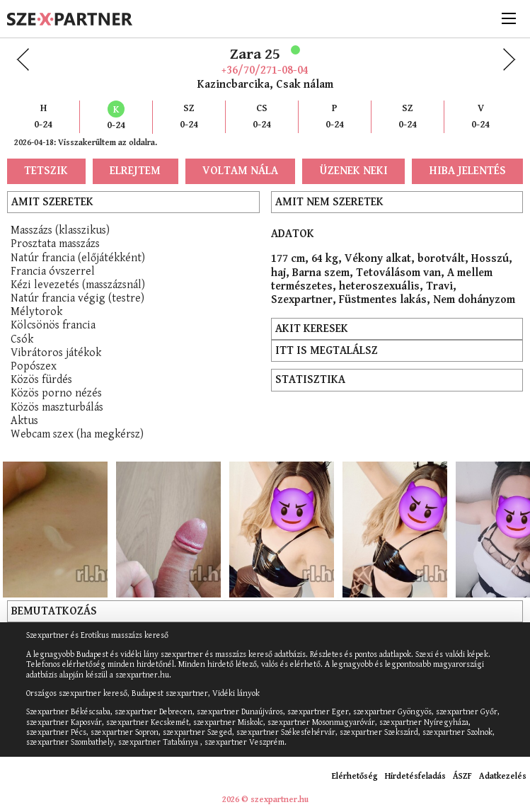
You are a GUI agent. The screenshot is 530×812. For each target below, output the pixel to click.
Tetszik (46, 171)
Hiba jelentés (468, 171)
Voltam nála (240, 171)
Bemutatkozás (54, 611)
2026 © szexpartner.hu (265, 800)
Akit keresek (312, 329)
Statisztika (310, 380)
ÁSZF (462, 776)
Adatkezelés (503, 776)
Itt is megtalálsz (327, 351)
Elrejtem (135, 171)
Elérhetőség (355, 776)
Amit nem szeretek (329, 202)
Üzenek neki (354, 171)
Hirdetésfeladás (415, 776)
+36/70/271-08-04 (265, 70)
